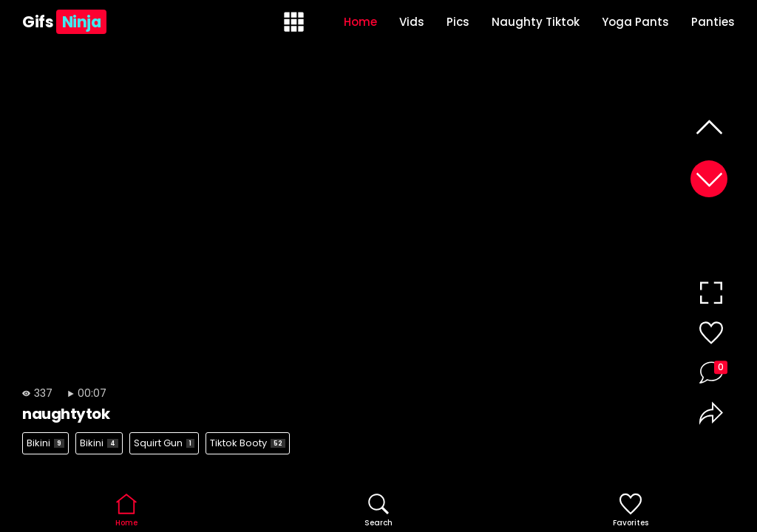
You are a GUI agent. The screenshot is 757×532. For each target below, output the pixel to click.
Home (360, 22)
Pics (458, 22)
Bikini (45, 443)
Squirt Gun (164, 443)
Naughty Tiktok (536, 22)
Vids (412, 22)
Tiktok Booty (248, 443)
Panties (713, 22)
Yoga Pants (635, 22)
